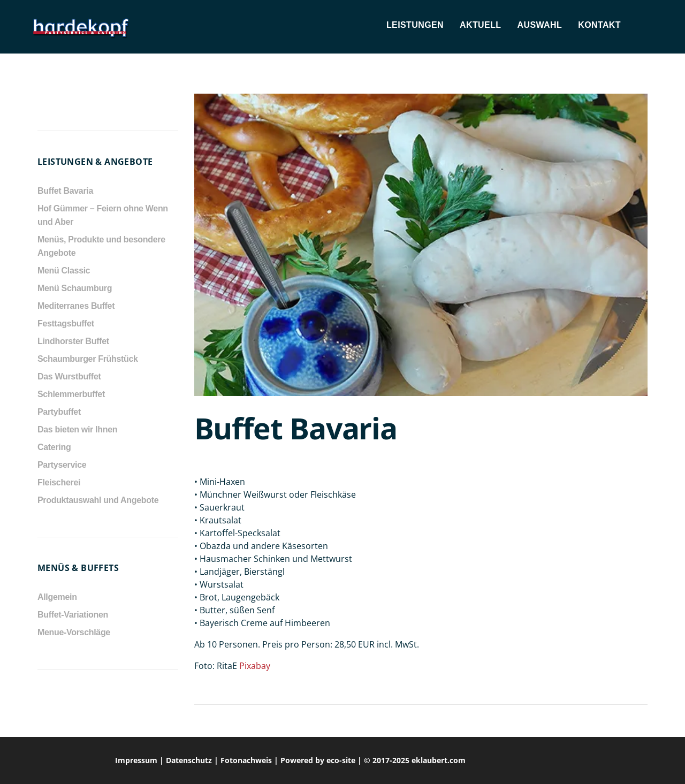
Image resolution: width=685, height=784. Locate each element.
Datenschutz (189, 760)
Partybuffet (59, 412)
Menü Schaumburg (75, 288)
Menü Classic (64, 271)
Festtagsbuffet (66, 324)
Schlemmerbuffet (71, 394)
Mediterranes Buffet (76, 306)
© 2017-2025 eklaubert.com (415, 760)
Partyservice (62, 465)
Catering (54, 447)
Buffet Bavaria (65, 191)
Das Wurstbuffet (69, 376)
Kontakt (599, 25)
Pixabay (255, 666)
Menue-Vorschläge (74, 632)
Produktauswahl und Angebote (98, 500)
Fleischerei (59, 482)
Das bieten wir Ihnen (77, 429)
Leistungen (415, 25)
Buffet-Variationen (73, 615)
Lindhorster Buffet (73, 341)
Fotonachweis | (250, 760)
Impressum (136, 760)
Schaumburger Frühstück (88, 359)
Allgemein (57, 597)
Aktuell (480, 25)
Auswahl (539, 25)
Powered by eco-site (318, 760)
